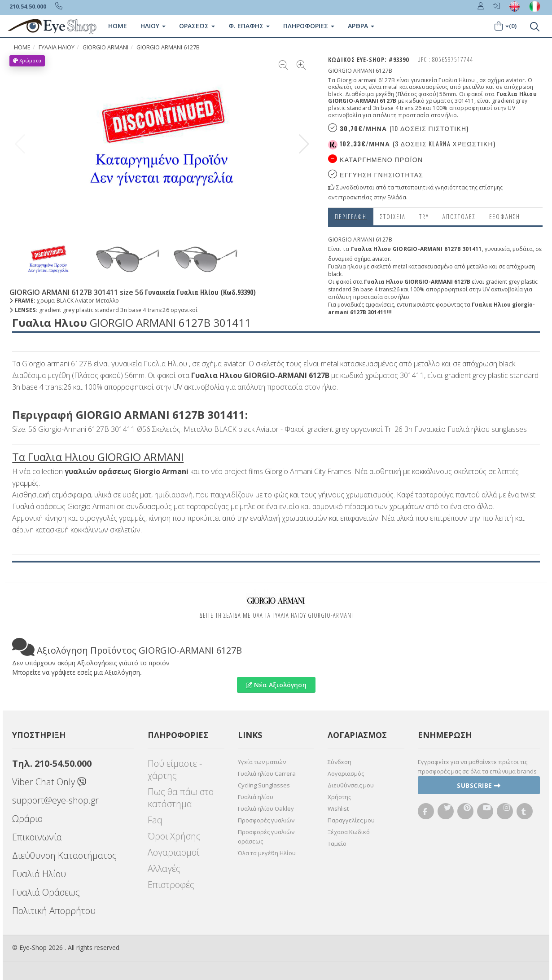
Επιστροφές (171, 885)
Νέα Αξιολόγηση (276, 685)
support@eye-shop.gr (55, 800)
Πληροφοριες (309, 26)
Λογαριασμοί (173, 852)
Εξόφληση (505, 217)
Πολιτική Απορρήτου (54, 911)
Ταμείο (337, 844)
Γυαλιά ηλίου (256, 797)
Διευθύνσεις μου (351, 785)
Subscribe (479, 785)
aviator (381, 259)
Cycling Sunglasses (264, 785)
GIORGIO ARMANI (105, 47)
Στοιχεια (393, 217)
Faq (155, 820)
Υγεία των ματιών (262, 762)
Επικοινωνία (37, 837)
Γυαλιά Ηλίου (39, 874)
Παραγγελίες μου (351, 820)
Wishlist (338, 809)
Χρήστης (339, 797)
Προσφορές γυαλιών (266, 820)
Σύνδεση (340, 762)
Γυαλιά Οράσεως (46, 892)
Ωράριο (27, 819)
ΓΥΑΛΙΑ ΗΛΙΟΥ (57, 47)
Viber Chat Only (49, 782)
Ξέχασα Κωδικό (349, 832)
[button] (304, 144)
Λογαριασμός (346, 773)
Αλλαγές (164, 868)
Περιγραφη (351, 217)
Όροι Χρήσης (174, 836)
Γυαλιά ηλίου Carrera (267, 773)
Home (118, 26)
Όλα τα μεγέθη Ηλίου (267, 853)
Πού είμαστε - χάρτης (175, 769)
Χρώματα (27, 60)
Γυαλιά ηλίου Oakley (266, 809)
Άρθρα (361, 26)
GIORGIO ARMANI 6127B (168, 47)
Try (424, 217)
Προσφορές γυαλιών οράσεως (266, 837)
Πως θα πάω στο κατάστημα (181, 798)
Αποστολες (459, 217)
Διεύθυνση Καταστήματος (64, 855)
